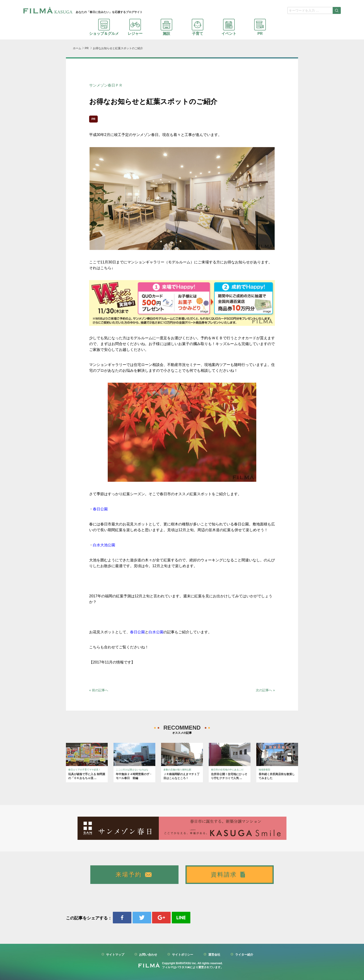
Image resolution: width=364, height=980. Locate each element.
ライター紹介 (244, 955)
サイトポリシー (183, 955)
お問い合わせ (148, 955)
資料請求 (224, 875)
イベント (229, 27)
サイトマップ (115, 955)
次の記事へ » (265, 690)
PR (260, 27)
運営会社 (214, 955)
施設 (166, 27)
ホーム (77, 48)
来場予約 (129, 875)
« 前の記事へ (99, 690)
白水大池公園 (104, 545)
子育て (198, 27)
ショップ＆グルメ (104, 27)
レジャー (135, 27)
